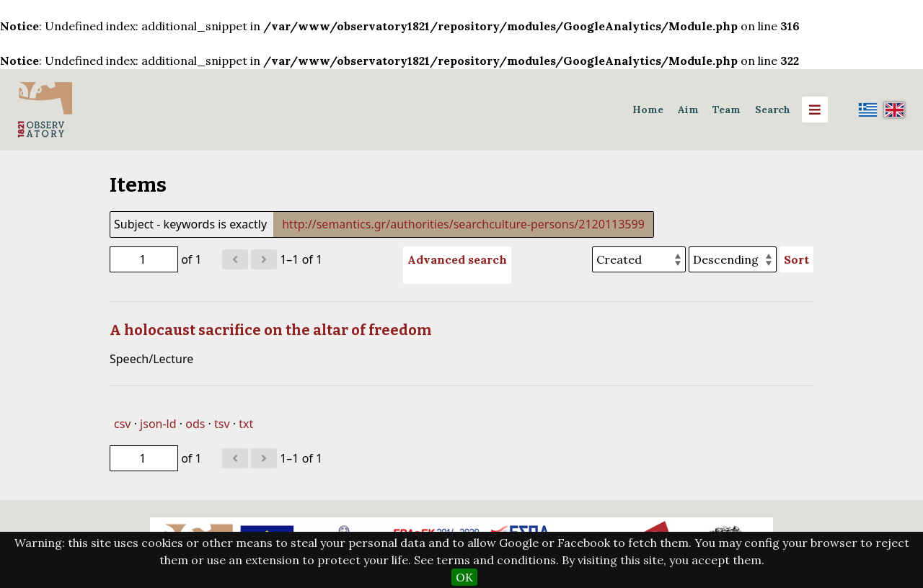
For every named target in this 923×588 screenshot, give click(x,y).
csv (122, 424)
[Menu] (815, 110)
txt (246, 424)
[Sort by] (639, 259)
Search (773, 110)
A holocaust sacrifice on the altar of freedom (270, 330)
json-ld (158, 424)
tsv (222, 424)
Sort (796, 259)
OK (464, 577)
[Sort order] (733, 259)
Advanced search (457, 259)
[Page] (144, 259)
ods (195, 424)
